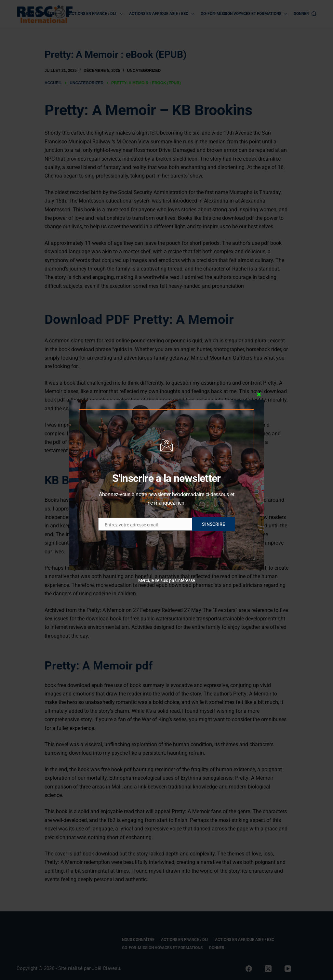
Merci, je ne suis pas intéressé (166, 580)
